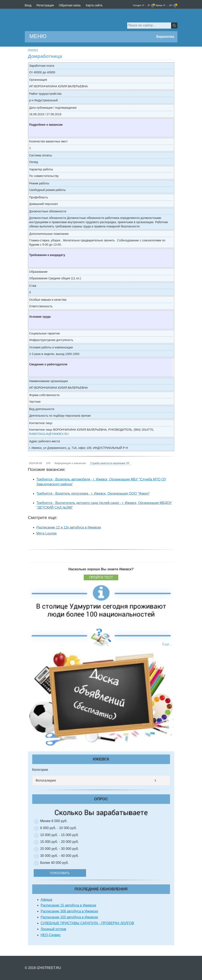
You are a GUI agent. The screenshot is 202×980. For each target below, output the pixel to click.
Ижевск (33, 50)
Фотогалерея (46, 780)
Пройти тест (101, 577)
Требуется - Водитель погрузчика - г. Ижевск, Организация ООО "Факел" (93, 493)
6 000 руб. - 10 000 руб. (59, 828)
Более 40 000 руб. (55, 863)
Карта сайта (94, 5)
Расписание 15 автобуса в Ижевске (68, 905)
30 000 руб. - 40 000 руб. (60, 856)
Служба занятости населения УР (110, 463)
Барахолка (165, 37)
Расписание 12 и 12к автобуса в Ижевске (69, 527)
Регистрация (45, 5)
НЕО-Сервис (51, 935)
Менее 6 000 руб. (54, 821)
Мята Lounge (47, 533)
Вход (28, 5)
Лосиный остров (54, 929)
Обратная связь (70, 5)
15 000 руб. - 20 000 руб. (60, 842)
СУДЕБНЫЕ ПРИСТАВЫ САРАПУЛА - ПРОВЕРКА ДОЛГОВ (87, 923)
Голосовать (61, 873)
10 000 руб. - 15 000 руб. (60, 835)
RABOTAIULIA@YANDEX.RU (49, 434)
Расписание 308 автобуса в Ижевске (69, 911)
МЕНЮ (38, 36)
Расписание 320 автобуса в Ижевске (69, 917)
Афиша (47, 900)
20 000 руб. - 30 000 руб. (60, 849)
